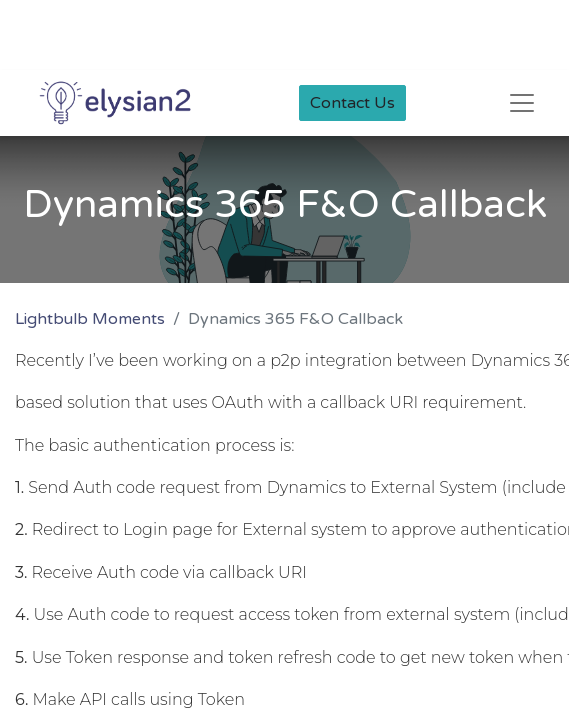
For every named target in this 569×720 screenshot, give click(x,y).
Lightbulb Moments (90, 319)
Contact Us (352, 103)
